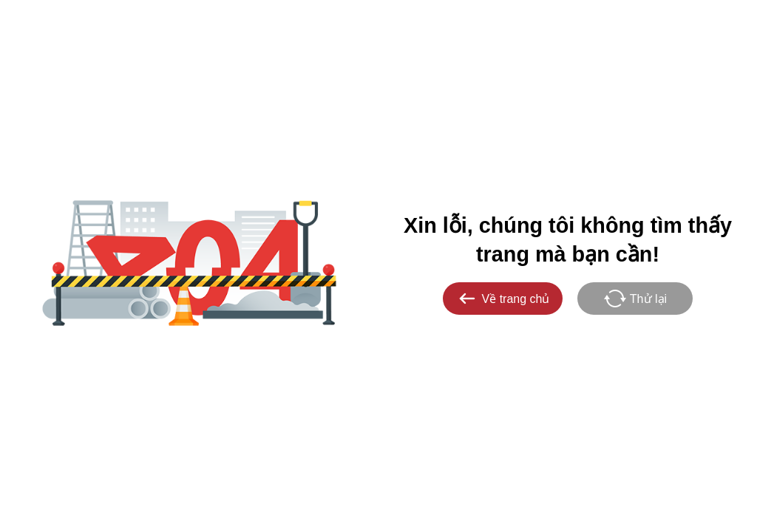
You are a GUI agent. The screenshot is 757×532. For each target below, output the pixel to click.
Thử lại (635, 299)
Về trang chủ (503, 299)
